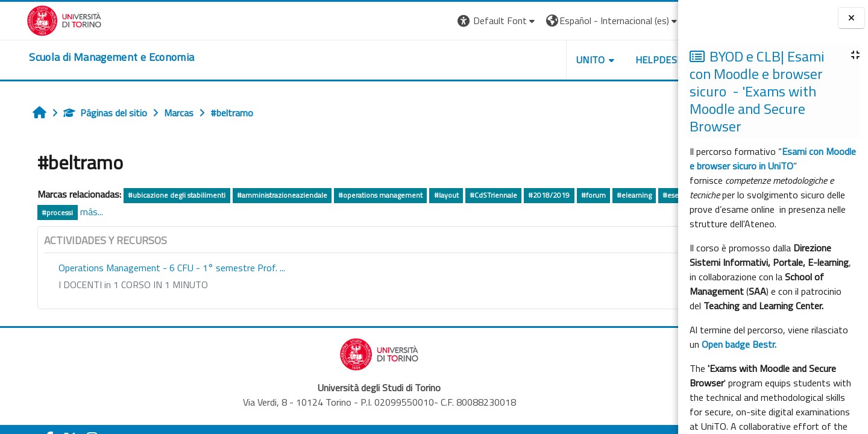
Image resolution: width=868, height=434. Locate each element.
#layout (425, 195)
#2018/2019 (528, 195)
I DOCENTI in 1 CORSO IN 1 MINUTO (113, 285)
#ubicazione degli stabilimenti (156, 195)
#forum (572, 195)
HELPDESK (605, 60)
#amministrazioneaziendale (262, 195)
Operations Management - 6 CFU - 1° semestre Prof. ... (151, 268)
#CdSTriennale (473, 195)
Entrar (656, 20)
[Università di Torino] (38, 19)
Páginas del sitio (85, 113)
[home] (85, 57)
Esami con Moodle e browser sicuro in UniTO (773, 159)
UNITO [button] (537, 60)
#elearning (614, 195)
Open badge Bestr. (739, 344)
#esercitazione (45, 212)
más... (130, 212)
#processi (96, 212)
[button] (443, 21)
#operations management (360, 195)
